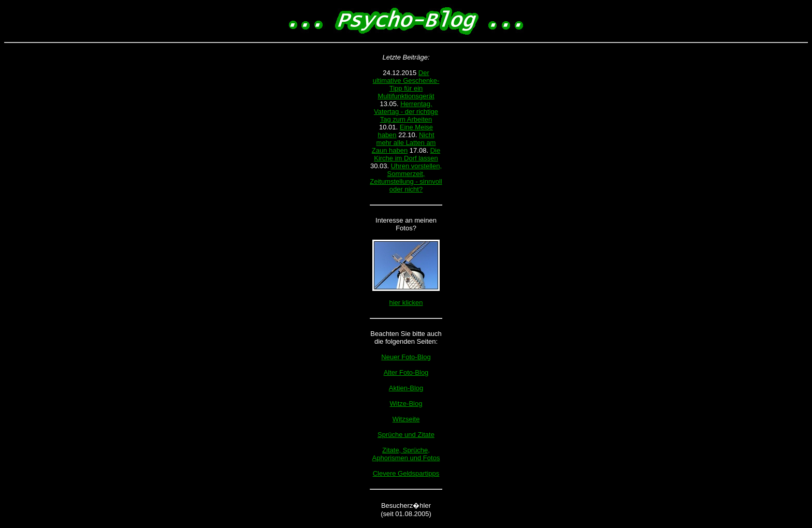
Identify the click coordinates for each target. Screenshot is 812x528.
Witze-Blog (406, 404)
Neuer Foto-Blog (406, 357)
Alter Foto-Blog (406, 372)
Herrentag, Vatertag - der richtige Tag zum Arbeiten (406, 112)
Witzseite (406, 419)
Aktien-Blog (406, 388)
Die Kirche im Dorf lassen (407, 154)
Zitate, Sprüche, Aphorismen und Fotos (406, 454)
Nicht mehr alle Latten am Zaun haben (404, 143)
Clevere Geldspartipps (406, 473)
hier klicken (406, 303)
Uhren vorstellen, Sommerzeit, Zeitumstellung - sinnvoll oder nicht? (406, 178)
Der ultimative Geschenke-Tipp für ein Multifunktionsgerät (406, 84)
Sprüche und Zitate (406, 435)
